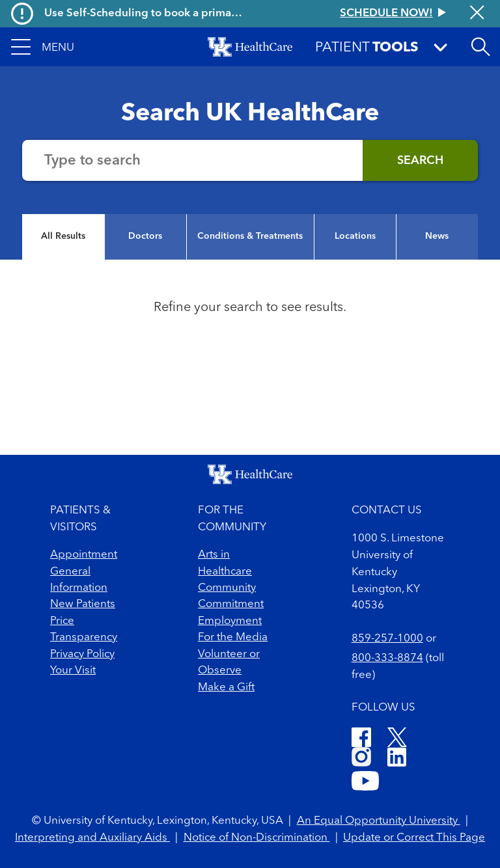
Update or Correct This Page (414, 838)
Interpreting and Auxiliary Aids (92, 838)
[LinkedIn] (397, 759)
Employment (230, 621)
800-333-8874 (387, 658)
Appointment (84, 555)
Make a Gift (226, 687)
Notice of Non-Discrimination (257, 838)
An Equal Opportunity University (379, 821)
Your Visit (73, 671)
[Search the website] (192, 160)
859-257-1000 (387, 639)
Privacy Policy (82, 654)
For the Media (233, 637)
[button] (43, 47)
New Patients (83, 604)
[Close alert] (477, 14)
